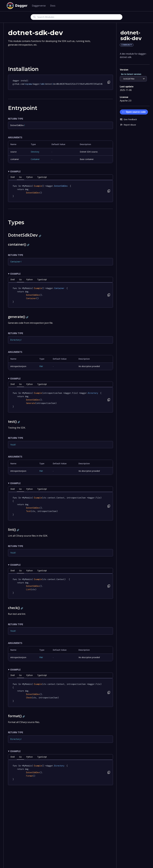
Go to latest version (131, 74)
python (30, 177)
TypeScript (42, 177)
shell (13, 177)
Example (15, 171)
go (20, 177)
